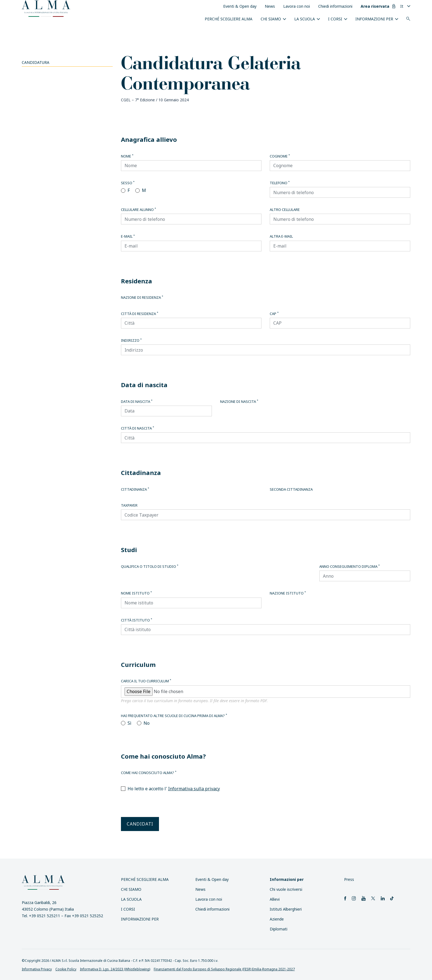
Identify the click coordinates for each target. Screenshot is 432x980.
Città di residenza (140, 314)
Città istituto (137, 620)
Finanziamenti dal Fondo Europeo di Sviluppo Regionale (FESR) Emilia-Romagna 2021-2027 (224, 969)
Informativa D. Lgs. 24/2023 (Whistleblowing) (115, 969)
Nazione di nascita (239, 401)
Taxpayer (129, 505)
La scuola (305, 19)
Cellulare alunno (138, 210)
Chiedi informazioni (335, 6)
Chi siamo (271, 19)
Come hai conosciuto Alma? (149, 773)
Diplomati (279, 929)
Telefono (280, 183)
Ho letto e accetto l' (174, 789)
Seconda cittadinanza (291, 489)
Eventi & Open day (240, 6)
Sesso (128, 183)
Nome (127, 156)
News (270, 6)
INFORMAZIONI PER (374, 19)
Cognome (280, 156)
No (147, 723)
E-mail (128, 236)
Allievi (275, 899)
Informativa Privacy (37, 969)
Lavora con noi (297, 6)
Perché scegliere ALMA (229, 19)
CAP (274, 314)
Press (349, 879)
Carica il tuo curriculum (146, 681)
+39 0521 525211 (44, 916)
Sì (129, 723)
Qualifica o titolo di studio (150, 566)
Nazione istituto (288, 593)
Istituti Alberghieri (286, 909)
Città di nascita (137, 428)
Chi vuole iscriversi (286, 889)
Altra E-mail (281, 236)
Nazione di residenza (142, 297)
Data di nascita (137, 401)
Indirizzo (131, 340)
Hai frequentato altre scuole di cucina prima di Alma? (174, 716)
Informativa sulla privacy (194, 789)
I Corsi (335, 19)
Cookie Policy (66, 969)
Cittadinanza (135, 489)
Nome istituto (136, 593)
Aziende (277, 919)
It (402, 6)
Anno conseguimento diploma (349, 566)
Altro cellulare (285, 210)
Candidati (140, 824)
